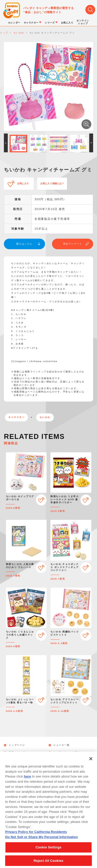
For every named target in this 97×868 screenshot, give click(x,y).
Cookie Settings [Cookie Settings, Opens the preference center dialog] (48, 853)
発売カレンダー (18, 752)
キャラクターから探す (67, 752)
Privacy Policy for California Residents (36, 837)
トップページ (17, 745)
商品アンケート (73, 244)
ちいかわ (45, 417)
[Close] (91, 764)
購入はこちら (24, 244)
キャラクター (16, 417)
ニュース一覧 (61, 745)
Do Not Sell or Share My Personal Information (42, 843)
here (27, 782)
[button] (6, 143)
